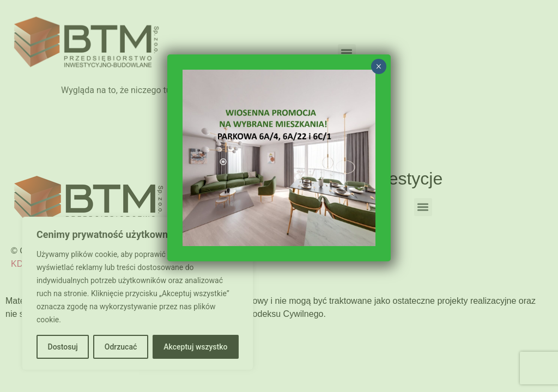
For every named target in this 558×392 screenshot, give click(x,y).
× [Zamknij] (378, 66)
